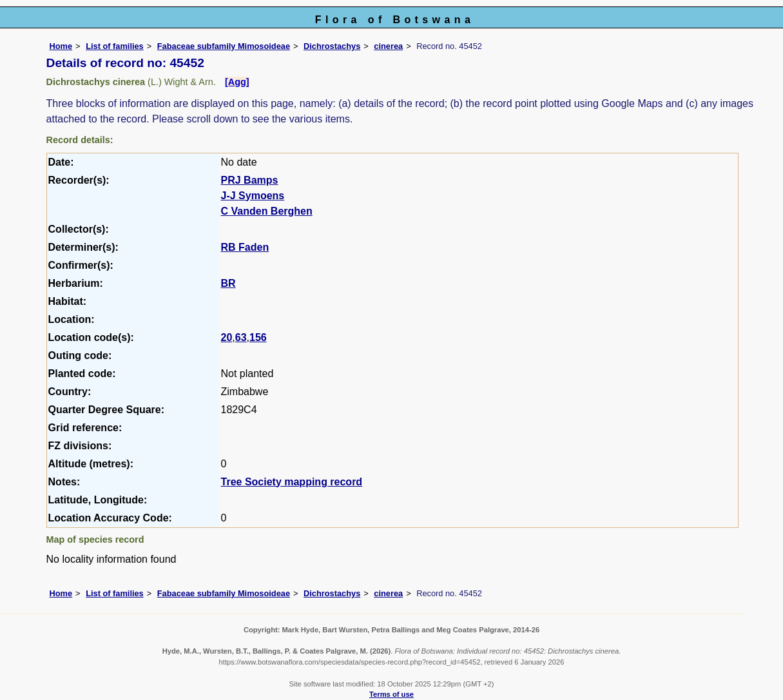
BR (228, 283)
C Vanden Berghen (267, 211)
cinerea (388, 46)
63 (241, 337)
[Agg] (237, 82)
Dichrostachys (332, 46)
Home (61, 46)
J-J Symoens (253, 196)
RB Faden (245, 247)
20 (227, 337)
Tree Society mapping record (292, 482)
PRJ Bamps (250, 180)
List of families (115, 46)
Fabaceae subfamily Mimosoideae (224, 46)
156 (258, 337)
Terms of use (391, 694)
